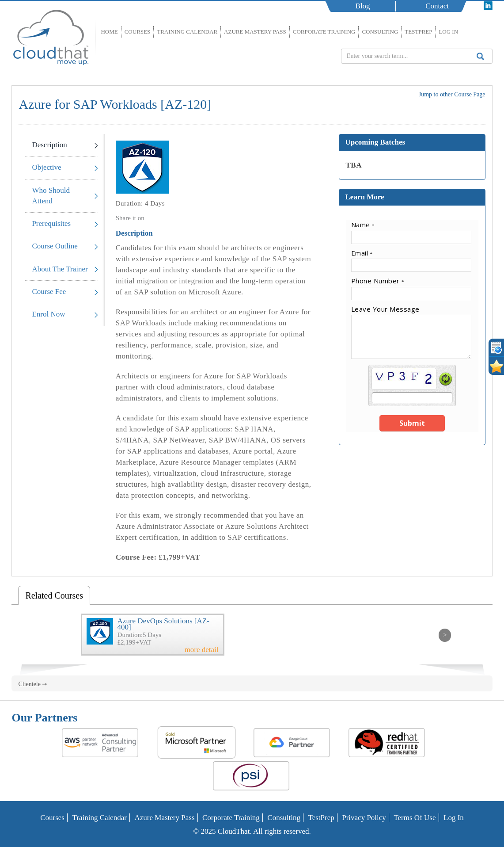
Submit (412, 423)
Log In (448, 32)
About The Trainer (60, 269)
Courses (138, 32)
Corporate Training (324, 32)
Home (109, 32)
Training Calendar (187, 32)
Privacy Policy (364, 818)
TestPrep (418, 32)
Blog (363, 6)
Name (363, 225)
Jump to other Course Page (452, 94)
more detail (202, 650)
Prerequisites (51, 223)
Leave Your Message (385, 309)
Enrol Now (48, 314)
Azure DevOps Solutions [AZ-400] (163, 624)
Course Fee (49, 292)
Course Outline (55, 246)
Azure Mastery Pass (255, 32)
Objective (46, 167)
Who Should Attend (51, 196)
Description (49, 145)
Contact (437, 6)
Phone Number (378, 281)
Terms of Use (415, 818)
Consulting (380, 32)
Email (362, 253)
